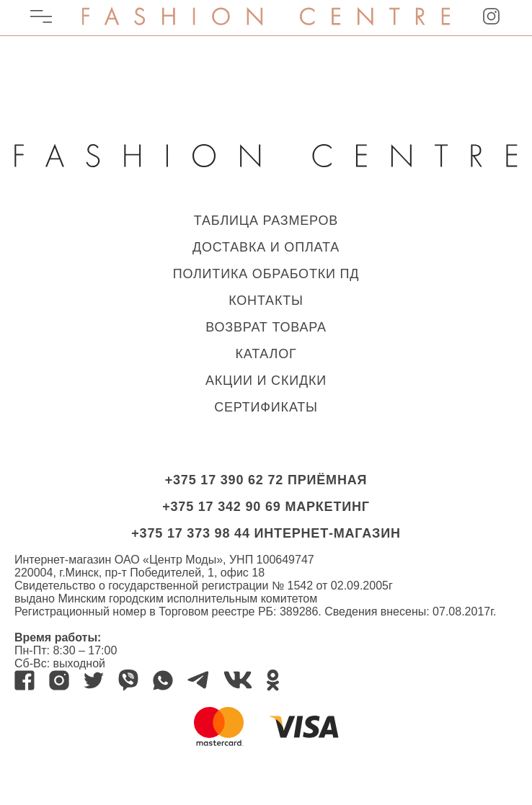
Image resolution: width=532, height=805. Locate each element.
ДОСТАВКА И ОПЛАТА (266, 247)
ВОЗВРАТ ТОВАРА (266, 327)
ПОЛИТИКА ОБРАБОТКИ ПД (266, 274)
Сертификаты (266, 407)
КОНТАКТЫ (266, 301)
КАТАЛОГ (266, 354)
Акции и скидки (266, 381)
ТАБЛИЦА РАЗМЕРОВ (266, 221)
